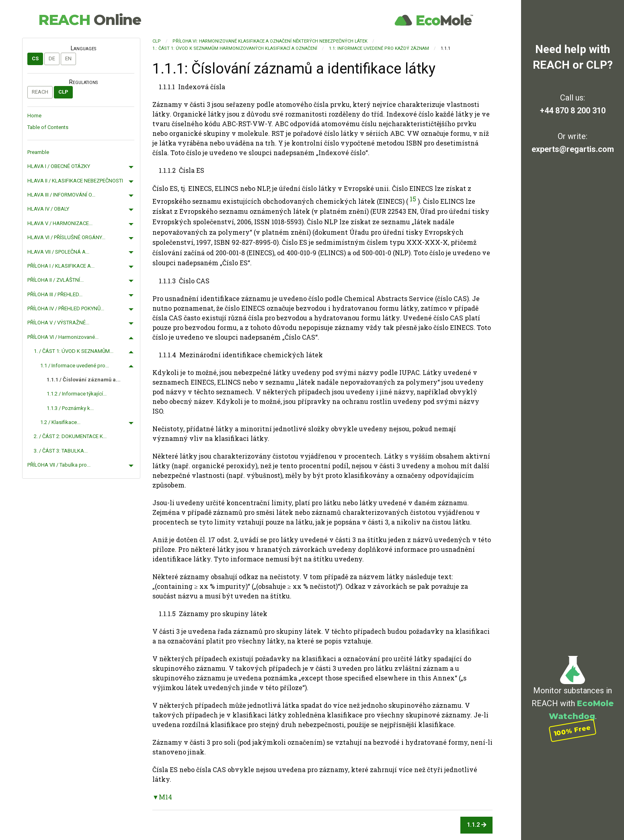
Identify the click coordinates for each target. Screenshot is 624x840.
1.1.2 (477, 825)
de (52, 58)
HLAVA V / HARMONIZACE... (60, 223)
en (68, 58)
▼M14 (162, 797)
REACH (90, 20)
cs (35, 58)
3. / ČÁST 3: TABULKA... (61, 451)
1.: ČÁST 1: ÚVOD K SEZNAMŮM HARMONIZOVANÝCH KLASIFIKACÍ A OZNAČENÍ (235, 48)
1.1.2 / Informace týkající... (77, 394)
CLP (63, 92)
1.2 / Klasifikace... (60, 422)
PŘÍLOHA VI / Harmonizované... (63, 337)
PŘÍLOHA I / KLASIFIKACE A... (61, 266)
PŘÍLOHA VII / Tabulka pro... (59, 465)
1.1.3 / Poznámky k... (70, 408)
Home (34, 116)
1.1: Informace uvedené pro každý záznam (379, 48)
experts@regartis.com (573, 149)
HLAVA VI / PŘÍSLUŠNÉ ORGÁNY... (66, 237)
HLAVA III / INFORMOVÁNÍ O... (61, 195)
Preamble (38, 152)
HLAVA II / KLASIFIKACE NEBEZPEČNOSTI (75, 181)
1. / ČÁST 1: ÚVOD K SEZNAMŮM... (74, 351)
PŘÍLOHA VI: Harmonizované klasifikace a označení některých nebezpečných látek (270, 41)
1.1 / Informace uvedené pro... (75, 366)
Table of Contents (48, 127)
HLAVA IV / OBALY (48, 209)
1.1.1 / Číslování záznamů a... (84, 380)
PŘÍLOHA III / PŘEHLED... (55, 294)
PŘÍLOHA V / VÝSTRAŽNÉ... (58, 323)
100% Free (573, 730)
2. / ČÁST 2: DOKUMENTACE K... (70, 436)
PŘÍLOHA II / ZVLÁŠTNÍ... (55, 280)
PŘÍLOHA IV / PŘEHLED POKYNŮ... (66, 308)
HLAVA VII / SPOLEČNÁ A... (58, 252)
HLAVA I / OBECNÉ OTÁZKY (59, 166)
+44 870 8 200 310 (573, 111)
